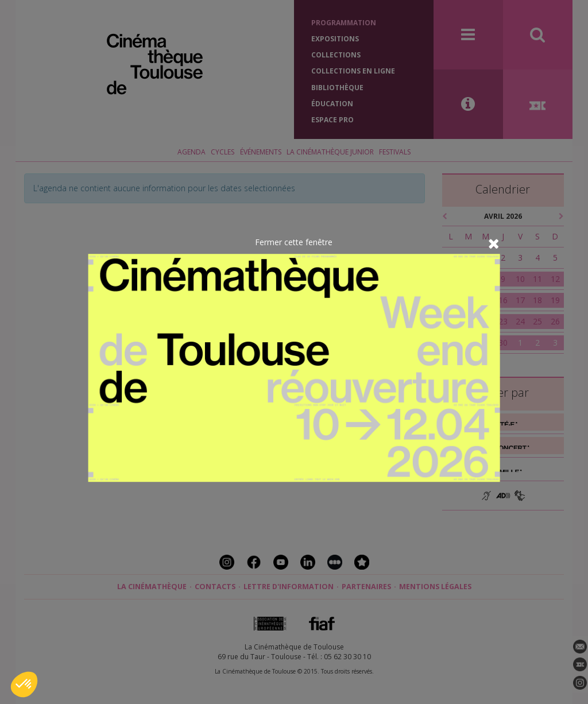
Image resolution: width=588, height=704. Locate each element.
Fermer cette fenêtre (294, 242)
